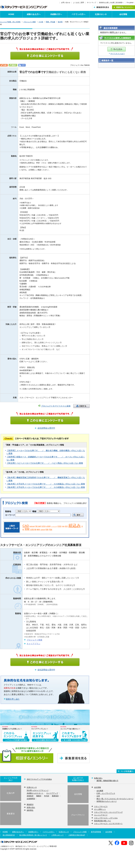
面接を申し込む (13, 699)
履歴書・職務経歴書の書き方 (107, 781)
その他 (41, 22)
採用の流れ (31, 807)
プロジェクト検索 (30, 22)
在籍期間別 (31, 799)
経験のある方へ (34, 14)
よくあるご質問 (79, 3)
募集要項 (30, 805)
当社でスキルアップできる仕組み (39, 779)
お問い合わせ (66, 3)
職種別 (39, 796)
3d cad (38, 526)
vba (63, 526)
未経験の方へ (56, 14)
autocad (32, 526)
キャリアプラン (33, 644)
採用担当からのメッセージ (107, 801)
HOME (11, 14)
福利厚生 (30, 810)
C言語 (59, 526)
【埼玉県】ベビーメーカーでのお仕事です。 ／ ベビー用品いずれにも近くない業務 (45, 463)
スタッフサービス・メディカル (106, 818)
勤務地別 (55, 796)
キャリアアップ (52, 793)
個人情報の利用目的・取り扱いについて (33, 835)
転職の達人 (98, 778)
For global (130, 3)
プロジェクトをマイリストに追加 (56, 406)
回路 (47, 529)
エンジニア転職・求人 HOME (10, 22)
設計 (66, 526)
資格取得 (30, 796)
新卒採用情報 (96, 832)
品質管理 (43, 530)
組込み (75, 525)
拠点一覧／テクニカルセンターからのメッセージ (115, 799)
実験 (27, 529)
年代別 (47, 796)
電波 (51, 529)
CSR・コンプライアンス (106, 794)
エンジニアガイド (101, 815)
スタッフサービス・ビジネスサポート (108, 824)
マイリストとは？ (118, 54)
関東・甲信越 (51, 22)
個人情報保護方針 (9, 835)
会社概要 (100, 791)
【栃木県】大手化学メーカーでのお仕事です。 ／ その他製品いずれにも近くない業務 (46, 484)
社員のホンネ (101, 14)
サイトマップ (91, 3)
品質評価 (33, 529)
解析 (38, 529)
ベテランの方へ (78, 14)
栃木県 (60, 22)
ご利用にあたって (57, 835)
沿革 (98, 796)
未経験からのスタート (35, 793)
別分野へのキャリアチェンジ (38, 791)
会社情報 (123, 14)
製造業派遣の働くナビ (103, 821)
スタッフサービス (101, 806)
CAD (26, 526)
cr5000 (48, 526)
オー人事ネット (100, 809)
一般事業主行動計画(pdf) (77, 835)
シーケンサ (54, 526)
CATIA (44, 526)
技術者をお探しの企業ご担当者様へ (111, 3)
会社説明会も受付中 (46, 428)
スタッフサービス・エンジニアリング (108, 812)
